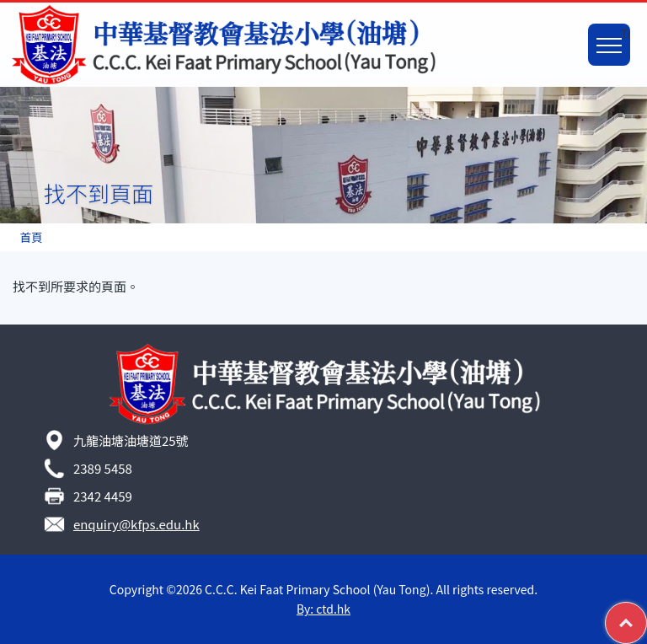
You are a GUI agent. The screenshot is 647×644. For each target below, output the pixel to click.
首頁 (31, 237)
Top (647, 612)
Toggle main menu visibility (613, 35)
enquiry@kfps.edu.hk (136, 524)
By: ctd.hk (323, 609)
